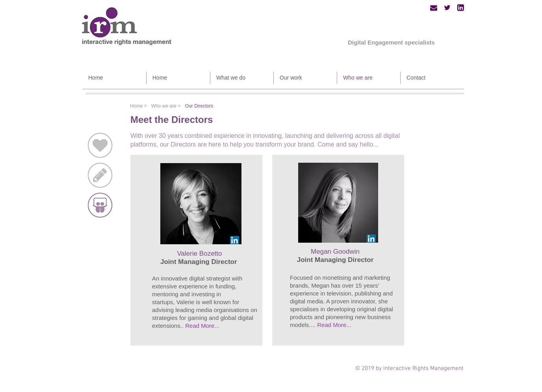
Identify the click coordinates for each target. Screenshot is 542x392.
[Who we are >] (166, 106)
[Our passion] (100, 145)
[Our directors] (100, 205)
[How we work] (100, 175)
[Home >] (138, 106)
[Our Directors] (199, 106)
